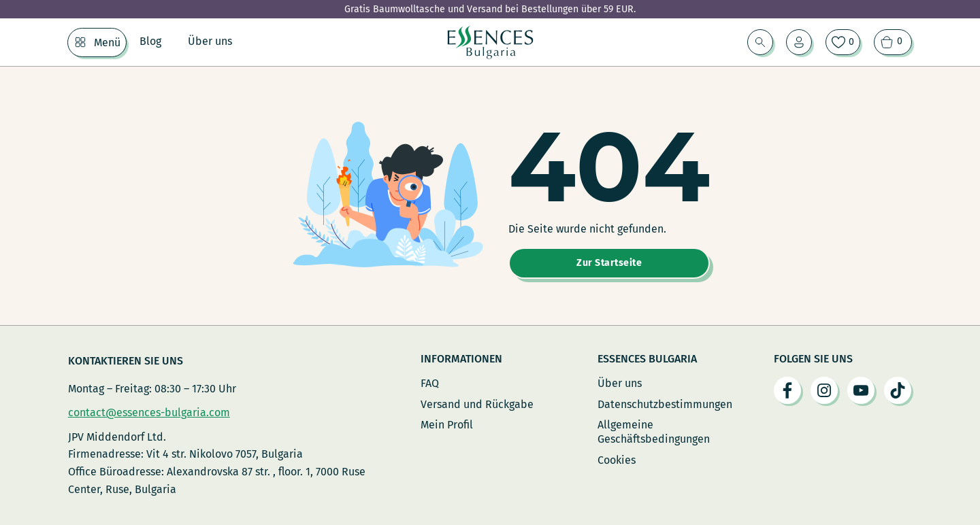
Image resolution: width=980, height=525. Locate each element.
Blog (150, 41)
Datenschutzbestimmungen (665, 404)
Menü (107, 43)
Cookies (617, 460)
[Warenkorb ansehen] (893, 42)
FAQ (430, 383)
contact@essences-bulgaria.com (149, 412)
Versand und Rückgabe (477, 404)
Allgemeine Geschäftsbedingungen (654, 432)
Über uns (210, 41)
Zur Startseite (609, 263)
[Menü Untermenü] (80, 42)
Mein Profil (447, 425)
